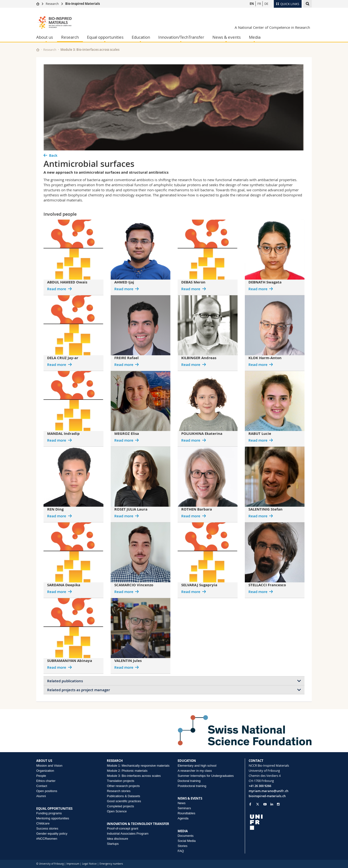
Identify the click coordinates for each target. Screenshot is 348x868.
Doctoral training (189, 781)
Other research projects (123, 786)
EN (252, 4)
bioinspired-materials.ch (267, 796)
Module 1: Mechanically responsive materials (138, 766)
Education (141, 37)
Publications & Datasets (123, 796)
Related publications (65, 681)
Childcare (43, 823)
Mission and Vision (49, 766)
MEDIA (183, 831)
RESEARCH (115, 761)
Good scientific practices (124, 801)
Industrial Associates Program (128, 834)
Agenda (183, 818)
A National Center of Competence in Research (272, 27)
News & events (227, 37)
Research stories (119, 791)
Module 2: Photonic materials (127, 771)
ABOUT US (44, 761)
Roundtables (186, 813)
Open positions (47, 791)
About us (45, 37)
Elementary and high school (197, 766)
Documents (186, 836)
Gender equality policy (52, 834)
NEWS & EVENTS (190, 798)
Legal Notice (89, 864)
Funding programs (49, 813)
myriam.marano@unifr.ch (268, 791)
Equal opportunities (105, 37)
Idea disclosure (117, 839)
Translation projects (120, 781)
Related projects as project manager (79, 690)
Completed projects (120, 806)
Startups (113, 844)
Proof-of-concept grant (122, 828)
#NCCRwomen (47, 839)
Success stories (47, 828)
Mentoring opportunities (53, 818)
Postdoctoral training (192, 786)
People (41, 776)
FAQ (181, 851)
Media (255, 37)
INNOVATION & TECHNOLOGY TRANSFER (138, 824)
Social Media (187, 841)
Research (52, 4)
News (182, 803)
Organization (45, 771)
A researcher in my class (195, 771)
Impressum (73, 864)
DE (266, 4)
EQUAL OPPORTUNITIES (54, 809)
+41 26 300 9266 (260, 786)
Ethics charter (46, 781)
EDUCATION (187, 761)
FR (259, 4)
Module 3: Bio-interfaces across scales (90, 50)
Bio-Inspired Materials (83, 4)
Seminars (184, 808)
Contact (42, 786)
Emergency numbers (111, 864)
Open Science (117, 811)
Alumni (41, 796)
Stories (182, 846)
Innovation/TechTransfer (181, 37)
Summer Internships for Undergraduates (206, 776)
